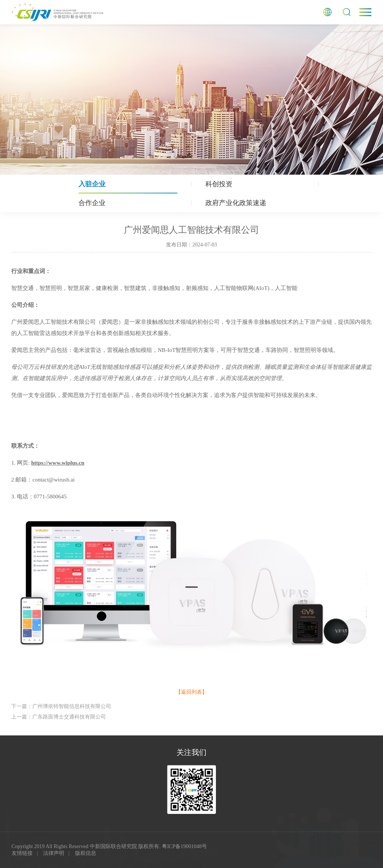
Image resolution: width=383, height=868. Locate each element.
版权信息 (86, 853)
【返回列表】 (191, 692)
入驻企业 (92, 184)
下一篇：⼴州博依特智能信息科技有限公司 (61, 706)
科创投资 (219, 184)
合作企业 (92, 203)
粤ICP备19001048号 (184, 846)
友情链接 (22, 853)
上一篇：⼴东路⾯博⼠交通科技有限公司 (59, 717)
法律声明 (54, 853)
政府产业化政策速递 (236, 203)
